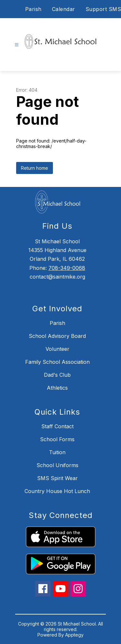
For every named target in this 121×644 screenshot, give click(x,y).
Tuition (57, 452)
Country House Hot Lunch (57, 491)
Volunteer (57, 349)
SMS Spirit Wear (57, 478)
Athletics (57, 388)
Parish (33, 9)
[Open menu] (17, 45)
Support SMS (103, 9)
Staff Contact (57, 426)
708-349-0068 (67, 268)
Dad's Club (57, 375)
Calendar (64, 9)
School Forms (57, 439)
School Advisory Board (57, 336)
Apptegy (74, 635)
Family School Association (57, 362)
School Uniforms (57, 465)
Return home (35, 168)
